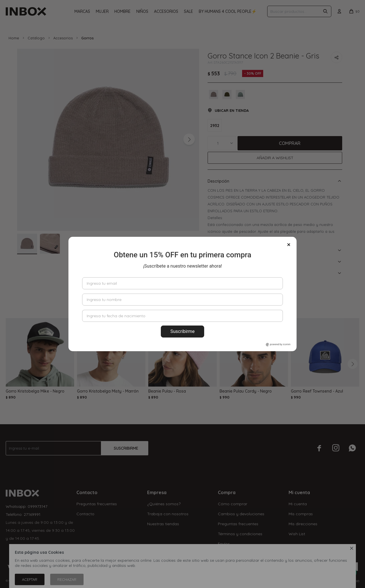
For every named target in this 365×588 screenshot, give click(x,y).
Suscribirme (182, 331)
